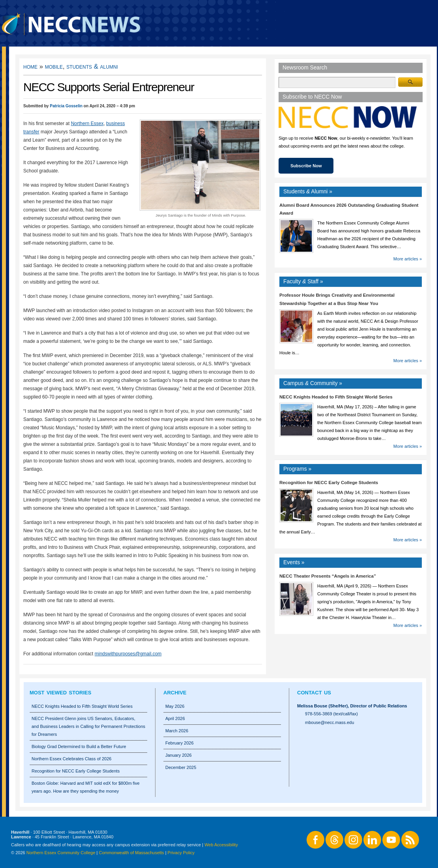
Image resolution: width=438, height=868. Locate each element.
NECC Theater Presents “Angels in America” (328, 576)
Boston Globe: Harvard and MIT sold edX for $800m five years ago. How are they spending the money (86, 787)
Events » (294, 562)
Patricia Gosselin (66, 106)
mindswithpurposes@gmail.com (128, 654)
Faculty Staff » (303, 282)
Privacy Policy (181, 853)
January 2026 (179, 755)
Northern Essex (87, 123)
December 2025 (181, 767)
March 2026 (177, 731)
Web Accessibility (221, 845)
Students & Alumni (92, 66)
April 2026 (175, 718)
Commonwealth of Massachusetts (132, 853)
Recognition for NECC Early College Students (329, 483)
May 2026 (175, 706)
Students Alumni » (308, 192)
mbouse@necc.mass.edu (329, 722)
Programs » (297, 469)
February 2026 (180, 743)
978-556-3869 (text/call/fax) (331, 714)
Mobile (54, 66)
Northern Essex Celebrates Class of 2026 (71, 759)
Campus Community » (313, 383)
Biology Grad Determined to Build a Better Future (79, 746)
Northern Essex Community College (61, 853)
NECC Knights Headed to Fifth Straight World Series (336, 397)
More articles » (408, 259)
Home (30, 66)
